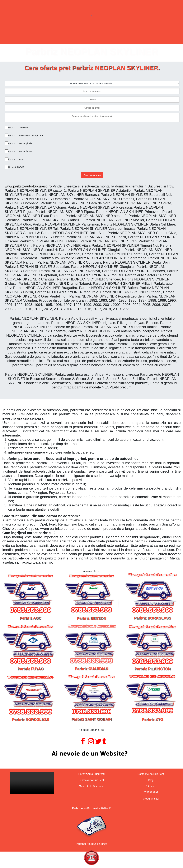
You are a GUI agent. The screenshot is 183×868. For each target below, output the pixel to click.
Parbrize (42, 33)
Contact (133, 33)
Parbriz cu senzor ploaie (20, 143)
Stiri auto (151, 786)
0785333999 (151, 792)
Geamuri (102, 33)
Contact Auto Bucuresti (151, 774)
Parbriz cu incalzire (18, 159)
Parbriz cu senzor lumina (20, 151)
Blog (151, 780)
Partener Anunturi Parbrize (91, 844)
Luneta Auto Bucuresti (91, 780)
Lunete (72, 33)
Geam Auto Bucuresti (91, 786)
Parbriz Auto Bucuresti (91, 774)
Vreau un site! (151, 799)
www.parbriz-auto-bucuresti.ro (28, 186)
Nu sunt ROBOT (16, 167)
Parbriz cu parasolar (18, 127)
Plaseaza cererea (92, 175)
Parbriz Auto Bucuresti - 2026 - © (91, 808)
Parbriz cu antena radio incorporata (25, 135)
